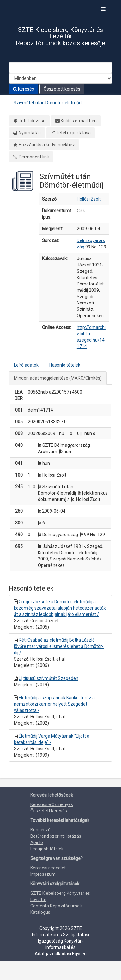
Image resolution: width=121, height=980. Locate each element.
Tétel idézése (32, 121)
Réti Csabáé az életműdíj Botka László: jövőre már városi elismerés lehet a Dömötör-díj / (59, 646)
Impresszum (43, 874)
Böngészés (42, 830)
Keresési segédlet (48, 868)
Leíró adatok (26, 365)
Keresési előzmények (52, 804)
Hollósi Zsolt (89, 199)
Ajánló (37, 842)
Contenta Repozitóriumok (56, 906)
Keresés (24, 89)
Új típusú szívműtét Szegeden (48, 678)
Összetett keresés (62, 89)
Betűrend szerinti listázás (56, 836)
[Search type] (61, 78)
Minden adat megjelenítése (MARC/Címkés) (58, 378)
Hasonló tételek (65, 365)
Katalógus (40, 912)
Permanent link (34, 157)
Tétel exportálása (73, 133)
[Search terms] (61, 67)
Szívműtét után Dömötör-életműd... (49, 103)
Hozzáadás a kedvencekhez (47, 145)
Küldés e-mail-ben (79, 121)
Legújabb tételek (47, 849)
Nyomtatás (30, 133)
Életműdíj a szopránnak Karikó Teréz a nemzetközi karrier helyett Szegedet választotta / (54, 704)
